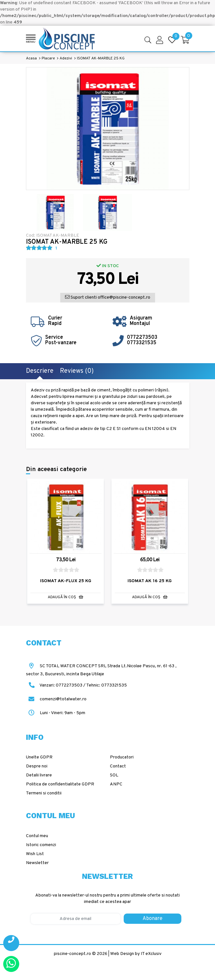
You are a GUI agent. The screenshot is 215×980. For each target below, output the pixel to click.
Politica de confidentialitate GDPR (60, 784)
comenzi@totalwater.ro (56, 699)
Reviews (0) (77, 371)
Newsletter (37, 863)
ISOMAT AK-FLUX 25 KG (66, 581)
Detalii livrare (39, 775)
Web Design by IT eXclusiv (136, 954)
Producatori (122, 757)
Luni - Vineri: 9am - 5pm (56, 713)
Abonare (153, 918)
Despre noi (37, 766)
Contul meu (37, 836)
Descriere (40, 371)
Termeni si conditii (44, 793)
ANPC (116, 784)
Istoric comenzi (41, 845)
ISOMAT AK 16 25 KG (150, 581)
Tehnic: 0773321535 (107, 685)
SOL (114, 775)
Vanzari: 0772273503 (61, 685)
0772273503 (142, 337)
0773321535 (142, 343)
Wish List (35, 854)
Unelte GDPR (39, 757)
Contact (118, 766)
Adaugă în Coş (66, 597)
